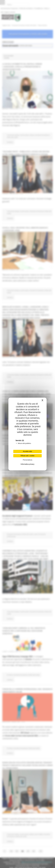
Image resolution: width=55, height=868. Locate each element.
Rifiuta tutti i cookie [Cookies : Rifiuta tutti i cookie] (27, 456)
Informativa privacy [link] (27, 464)
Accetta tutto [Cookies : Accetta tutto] (28, 451)
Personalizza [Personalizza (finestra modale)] (27, 460)
